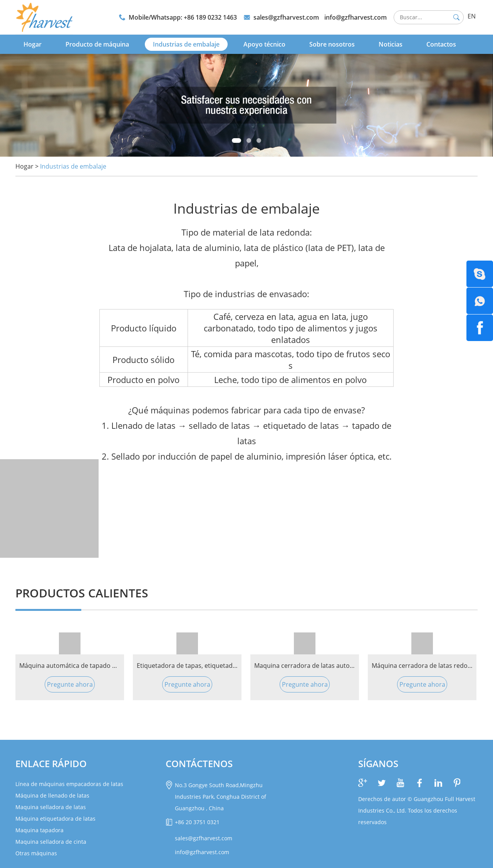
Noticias (391, 44)
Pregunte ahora (70, 684)
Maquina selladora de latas (51, 807)
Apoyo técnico (264, 44)
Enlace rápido (51, 763)
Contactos (441, 44)
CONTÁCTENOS (199, 763)
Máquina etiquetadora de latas (55, 819)
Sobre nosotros (332, 44)
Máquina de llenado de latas (52, 795)
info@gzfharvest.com (355, 17)
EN (472, 16)
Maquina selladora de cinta (51, 842)
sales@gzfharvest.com (286, 17)
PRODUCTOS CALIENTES (82, 593)
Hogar (33, 44)
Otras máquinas (36, 853)
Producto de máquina (97, 44)
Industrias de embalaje (186, 44)
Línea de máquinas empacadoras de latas (69, 784)
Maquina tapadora (39, 830)
